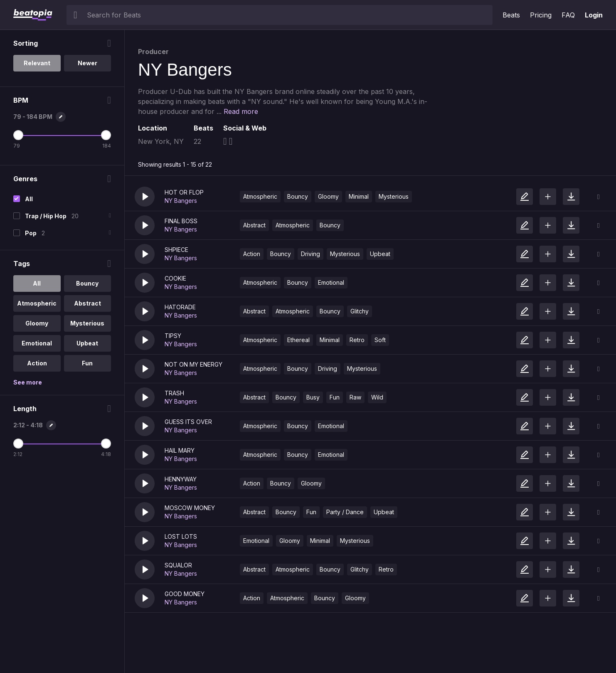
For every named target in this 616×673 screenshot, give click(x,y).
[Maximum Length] (106, 444)
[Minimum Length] (18, 444)
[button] (145, 197)
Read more (241, 111)
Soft (380, 340)
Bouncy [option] (87, 283)
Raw (355, 397)
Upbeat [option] (87, 343)
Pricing (541, 15)
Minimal (359, 196)
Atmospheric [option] (37, 303)
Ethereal (298, 340)
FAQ (568, 15)
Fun (335, 397)
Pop (31, 233)
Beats (511, 15)
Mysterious (394, 196)
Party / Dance (345, 512)
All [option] (37, 283)
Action (252, 254)
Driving (310, 254)
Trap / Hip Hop (46, 216)
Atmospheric (260, 196)
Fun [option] (87, 363)
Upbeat (380, 254)
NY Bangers (181, 201)
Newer (87, 63)
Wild (377, 397)
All (29, 199)
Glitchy (360, 311)
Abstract (254, 225)
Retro (357, 340)
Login (594, 15)
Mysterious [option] (87, 323)
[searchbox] (288, 15)
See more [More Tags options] (28, 382)
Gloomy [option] (37, 323)
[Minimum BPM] (18, 135)
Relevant (37, 63)
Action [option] (37, 363)
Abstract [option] (87, 303)
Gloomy (328, 196)
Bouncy (298, 196)
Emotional (331, 282)
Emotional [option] (37, 343)
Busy (313, 397)
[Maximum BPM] (106, 135)
